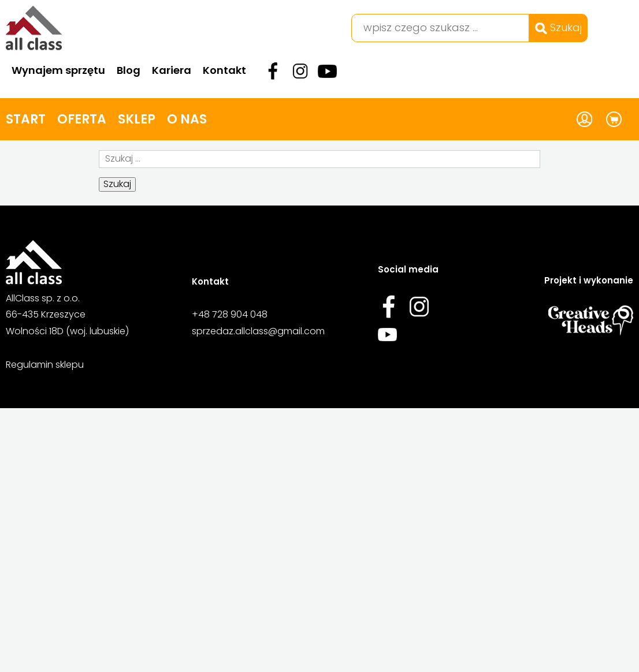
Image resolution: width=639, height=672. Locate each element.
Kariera (172, 70)
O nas (187, 119)
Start (26, 119)
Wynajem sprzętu (58, 70)
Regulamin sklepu (45, 365)
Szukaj (558, 27)
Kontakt (224, 70)
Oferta (82, 119)
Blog (129, 70)
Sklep (137, 119)
